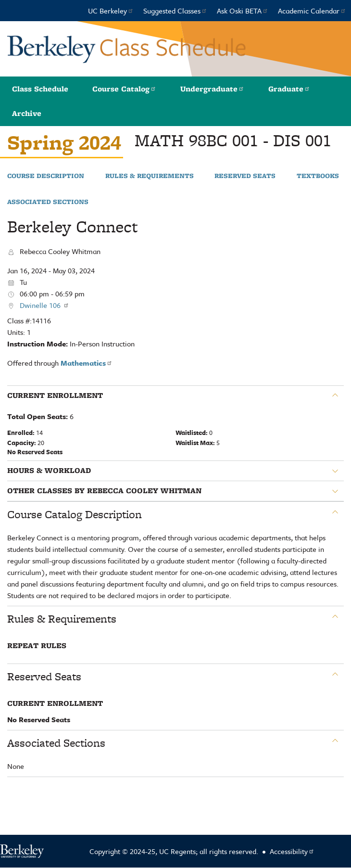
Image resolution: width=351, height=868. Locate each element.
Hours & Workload (49, 471)
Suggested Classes (175, 11)
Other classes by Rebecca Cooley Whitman (104, 491)
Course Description (46, 176)
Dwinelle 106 (44, 305)
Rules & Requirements (150, 176)
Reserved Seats (245, 176)
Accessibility (292, 851)
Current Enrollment (55, 396)
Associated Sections (48, 202)
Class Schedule (40, 89)
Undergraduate (212, 89)
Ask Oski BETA (243, 11)
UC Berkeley (111, 11)
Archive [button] (27, 113)
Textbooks (318, 176)
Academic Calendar (312, 11)
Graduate (289, 89)
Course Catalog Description (75, 514)
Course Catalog (124, 89)
